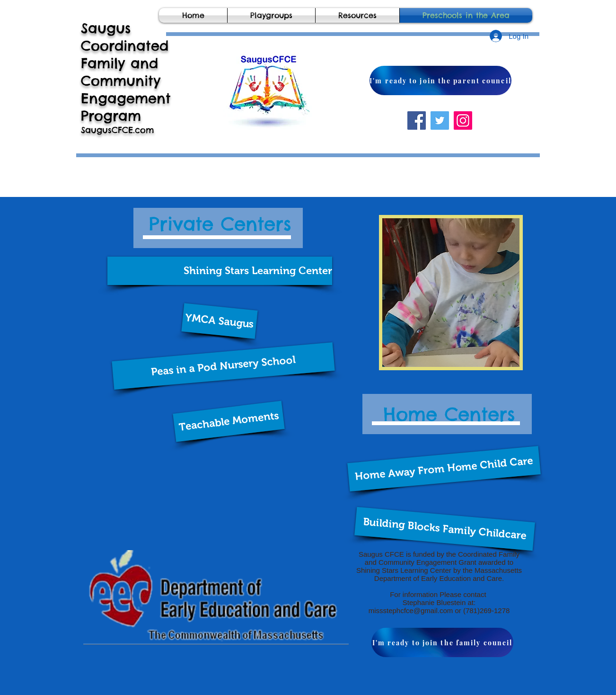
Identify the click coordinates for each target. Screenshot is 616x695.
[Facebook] (417, 120)
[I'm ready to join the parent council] (440, 80)
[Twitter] (440, 120)
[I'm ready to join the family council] (442, 642)
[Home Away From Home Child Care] (444, 469)
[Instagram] (463, 120)
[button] (220, 271)
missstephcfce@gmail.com (411, 610)
